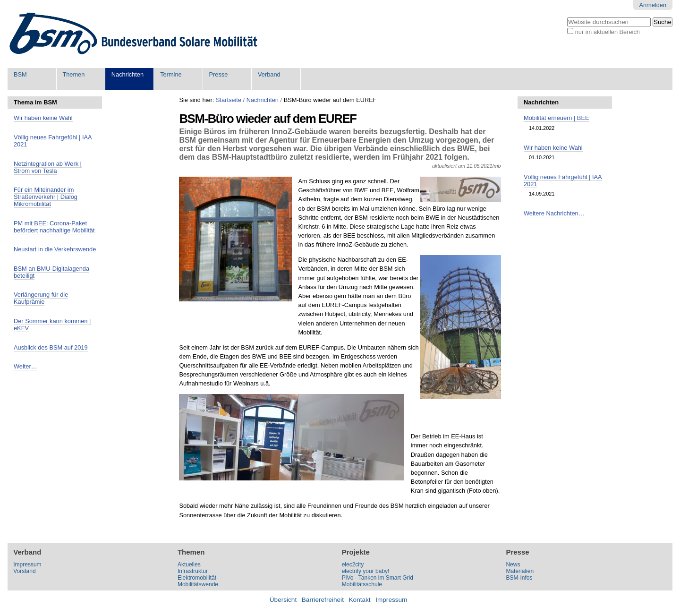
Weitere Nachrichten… (554, 213)
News (513, 565)
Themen (73, 74)
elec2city (353, 565)
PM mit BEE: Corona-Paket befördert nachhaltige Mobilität (54, 227)
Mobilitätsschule (362, 584)
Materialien (520, 571)
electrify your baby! (366, 571)
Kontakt (360, 600)
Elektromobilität (197, 578)
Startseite (229, 100)
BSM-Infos (519, 578)
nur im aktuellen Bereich (608, 32)
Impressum (27, 565)
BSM (20, 74)
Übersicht (283, 600)
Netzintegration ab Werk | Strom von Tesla (48, 167)
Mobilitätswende (198, 584)
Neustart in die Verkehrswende (55, 249)
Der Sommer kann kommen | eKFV (52, 325)
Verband (269, 74)
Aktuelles (189, 565)
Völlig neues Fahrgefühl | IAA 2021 (53, 141)
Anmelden (653, 5)
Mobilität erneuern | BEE (556, 118)
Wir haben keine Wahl (43, 118)
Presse (219, 74)
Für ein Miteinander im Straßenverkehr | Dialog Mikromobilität (46, 197)
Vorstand (24, 571)
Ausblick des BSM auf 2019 (51, 347)
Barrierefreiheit (323, 600)
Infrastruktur (193, 571)
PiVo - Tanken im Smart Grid (378, 578)
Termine (171, 74)
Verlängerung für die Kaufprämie (41, 298)
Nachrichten (127, 74)
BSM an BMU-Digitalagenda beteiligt (51, 272)
